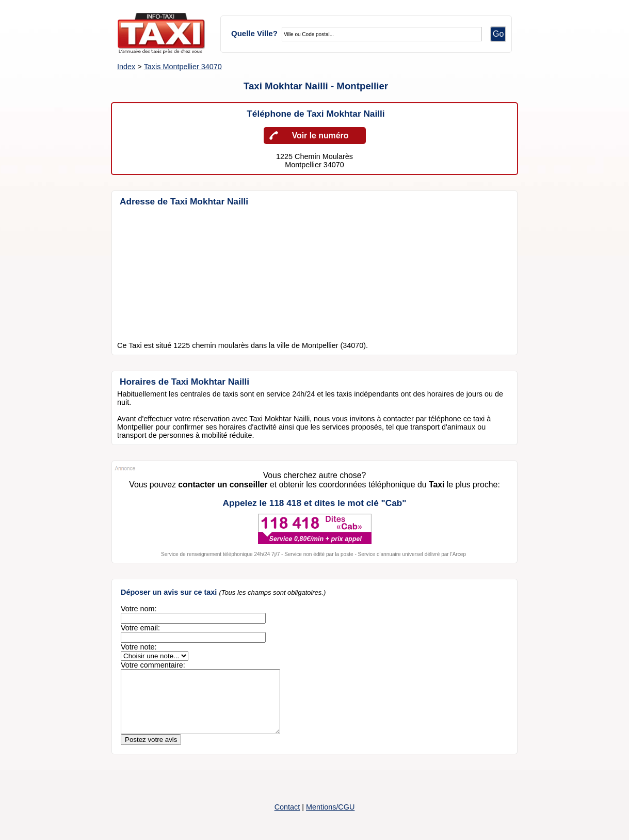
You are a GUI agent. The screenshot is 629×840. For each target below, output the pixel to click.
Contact (287, 819)
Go (498, 34)
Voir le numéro (320, 136)
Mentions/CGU (330, 819)
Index (126, 67)
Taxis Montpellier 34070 (183, 67)
